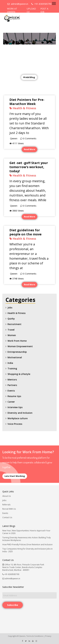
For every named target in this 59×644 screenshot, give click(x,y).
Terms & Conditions (35, 636)
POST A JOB (44, 10)
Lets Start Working (15, 476)
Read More (29, 149)
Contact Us (7, 517)
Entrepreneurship (17, 352)
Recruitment (14, 324)
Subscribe (13, 605)
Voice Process (15, 424)
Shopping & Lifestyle (19, 374)
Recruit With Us (9, 509)
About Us (7, 496)
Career (11, 402)
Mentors (12, 380)
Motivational (15, 357)
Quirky (11, 319)
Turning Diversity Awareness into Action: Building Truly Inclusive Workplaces (27, 539)
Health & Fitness (17, 313)
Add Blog (29, 77)
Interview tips (15, 407)
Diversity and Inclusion (20, 413)
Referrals (6, 505)
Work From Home (17, 341)
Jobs (10, 308)
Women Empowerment (20, 346)
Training (12, 368)
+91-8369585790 (41, 4)
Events (11, 391)
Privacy (48, 636)
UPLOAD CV (31, 10)
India (10, 363)
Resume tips (14, 396)
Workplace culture (18, 418)
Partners (12, 385)
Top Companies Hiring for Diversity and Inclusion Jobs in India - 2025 (27, 550)
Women (12, 335)
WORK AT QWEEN (12, 10)
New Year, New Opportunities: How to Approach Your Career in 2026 (26, 532)
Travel (11, 330)
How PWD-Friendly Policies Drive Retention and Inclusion (27, 545)
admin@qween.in (18, 4)
